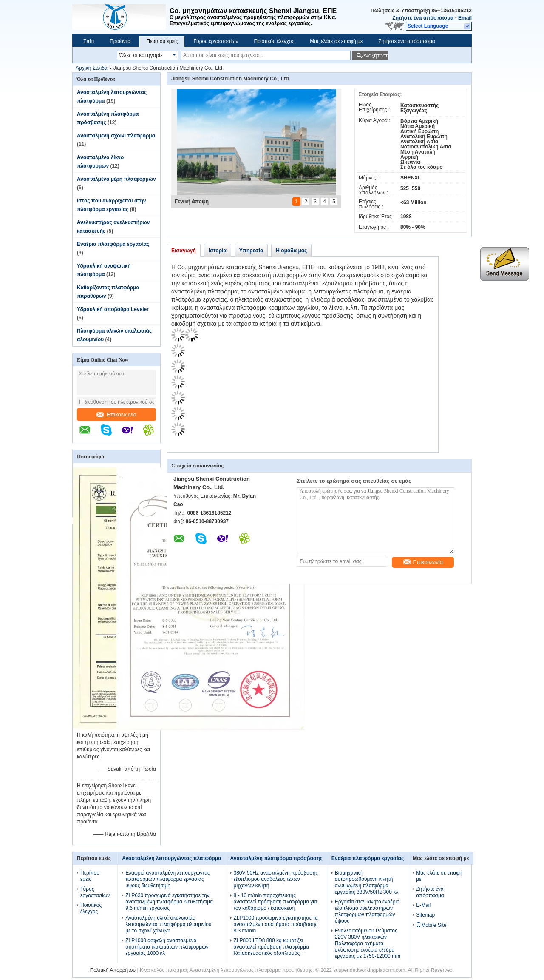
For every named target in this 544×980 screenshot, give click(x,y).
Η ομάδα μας (291, 251)
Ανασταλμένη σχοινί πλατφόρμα (116, 136)
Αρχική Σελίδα (92, 68)
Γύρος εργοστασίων (216, 41)
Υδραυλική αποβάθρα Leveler (113, 309)
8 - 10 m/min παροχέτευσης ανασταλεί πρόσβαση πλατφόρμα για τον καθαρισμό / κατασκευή (275, 902)
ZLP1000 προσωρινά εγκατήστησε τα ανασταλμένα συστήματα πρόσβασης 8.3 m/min (276, 924)
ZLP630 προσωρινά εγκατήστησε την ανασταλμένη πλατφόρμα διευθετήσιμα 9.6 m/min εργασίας (169, 902)
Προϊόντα (120, 41)
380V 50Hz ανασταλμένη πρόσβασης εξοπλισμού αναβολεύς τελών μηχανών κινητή (276, 879)
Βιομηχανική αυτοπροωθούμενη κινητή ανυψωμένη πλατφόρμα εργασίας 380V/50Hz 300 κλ (367, 882)
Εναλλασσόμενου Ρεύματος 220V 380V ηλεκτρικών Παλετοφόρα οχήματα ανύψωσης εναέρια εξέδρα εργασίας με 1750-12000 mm (368, 943)
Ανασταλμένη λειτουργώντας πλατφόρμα (171, 858)
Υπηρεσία (251, 251)
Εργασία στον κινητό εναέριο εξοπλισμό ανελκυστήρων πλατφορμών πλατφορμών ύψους (367, 911)
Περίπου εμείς (162, 41)
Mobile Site (431, 925)
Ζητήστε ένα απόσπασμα (423, 18)
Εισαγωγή (184, 251)
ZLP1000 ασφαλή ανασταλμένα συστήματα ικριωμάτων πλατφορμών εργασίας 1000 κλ (167, 947)
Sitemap (425, 915)
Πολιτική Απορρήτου (113, 970)
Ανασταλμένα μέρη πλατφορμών (116, 179)
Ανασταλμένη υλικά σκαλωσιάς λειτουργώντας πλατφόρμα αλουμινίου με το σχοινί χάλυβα (168, 924)
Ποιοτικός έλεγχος (274, 41)
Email (465, 18)
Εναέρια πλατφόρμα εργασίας (113, 244)
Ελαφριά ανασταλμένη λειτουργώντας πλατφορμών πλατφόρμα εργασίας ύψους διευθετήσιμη (168, 879)
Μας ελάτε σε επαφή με (336, 41)
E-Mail (423, 905)
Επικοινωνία (117, 415)
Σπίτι (89, 41)
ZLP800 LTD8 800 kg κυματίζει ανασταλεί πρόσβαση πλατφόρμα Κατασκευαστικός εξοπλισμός (271, 947)
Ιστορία (218, 251)
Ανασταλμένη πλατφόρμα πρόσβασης (276, 858)
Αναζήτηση (375, 56)
